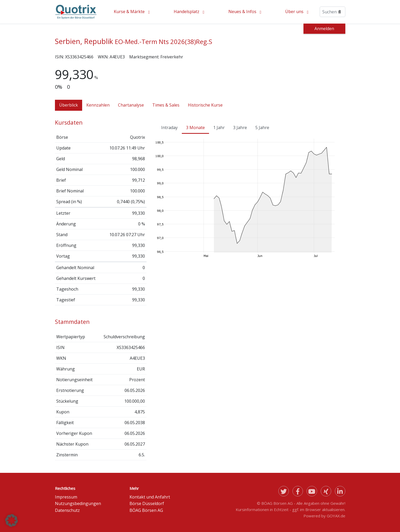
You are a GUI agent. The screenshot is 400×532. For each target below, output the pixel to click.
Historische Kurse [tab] (205, 105)
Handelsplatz (187, 12)
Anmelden (324, 29)
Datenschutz (67, 510)
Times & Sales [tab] (166, 105)
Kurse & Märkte (129, 12)
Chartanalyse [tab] (131, 105)
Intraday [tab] (169, 128)
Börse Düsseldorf (147, 503)
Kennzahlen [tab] (98, 105)
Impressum (66, 497)
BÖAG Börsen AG (146, 510)
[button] (12, 520)
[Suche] (333, 12)
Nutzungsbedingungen (78, 503)
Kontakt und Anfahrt (150, 497)
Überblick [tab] (69, 105)
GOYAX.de (336, 516)
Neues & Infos (242, 12)
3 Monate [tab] (195, 128)
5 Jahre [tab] (262, 128)
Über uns (294, 12)
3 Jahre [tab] (240, 128)
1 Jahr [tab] (219, 128)
